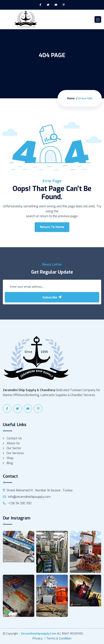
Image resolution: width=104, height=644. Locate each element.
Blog (10, 463)
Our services (15, 453)
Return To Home (52, 227)
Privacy (38, 638)
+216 (17, 503)
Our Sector (14, 448)
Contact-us (14, 438)
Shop (10, 458)
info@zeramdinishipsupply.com (27, 497)
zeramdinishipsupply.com (39, 634)
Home (71, 98)
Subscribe (52, 297)
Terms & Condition (59, 638)
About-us (13, 443)
